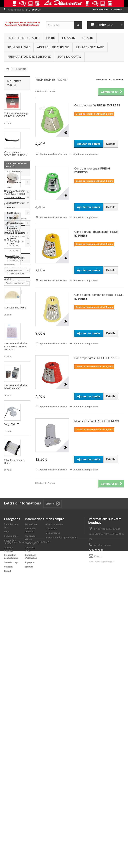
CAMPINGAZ (16, 659)
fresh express (13, 727)
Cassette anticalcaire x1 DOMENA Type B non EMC (16, 346)
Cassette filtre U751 (15, 308)
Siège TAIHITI (12, 424)
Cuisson (69, 38)
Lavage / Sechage (90, 47)
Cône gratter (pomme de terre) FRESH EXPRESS (99, 297)
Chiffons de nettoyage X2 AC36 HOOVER (16, 115)
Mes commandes (54, 800)
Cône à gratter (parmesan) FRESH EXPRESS (96, 234)
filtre (17, 732)
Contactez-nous (100, 9)
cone (8, 732)
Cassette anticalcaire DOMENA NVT (16, 387)
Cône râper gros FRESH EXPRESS (97, 358)
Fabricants (14, 630)
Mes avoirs (51, 805)
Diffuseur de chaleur (15, 233)
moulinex (10, 742)
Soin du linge (19, 47)
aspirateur (11, 752)
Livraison (14, 590)
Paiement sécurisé (19, 613)
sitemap (29, 843)
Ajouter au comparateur (86, 154)
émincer (23, 742)
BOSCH (14, 644)
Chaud (88, 38)
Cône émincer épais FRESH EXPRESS (92, 170)
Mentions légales (18, 595)
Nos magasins (17, 618)
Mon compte (55, 795)
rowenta (10, 747)
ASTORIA (14, 639)
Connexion (117, 9)
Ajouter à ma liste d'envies (53, 154)
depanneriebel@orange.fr (101, 837)
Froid (51, 38)
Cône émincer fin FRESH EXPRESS (97, 106)
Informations (16, 581)
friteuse (10, 737)
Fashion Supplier (18, 690)
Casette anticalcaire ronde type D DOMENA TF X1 (17, 194)
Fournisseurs (16, 681)
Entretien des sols (23, 38)
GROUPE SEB (17, 695)
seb (19, 737)
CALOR (13, 654)
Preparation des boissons (29, 57)
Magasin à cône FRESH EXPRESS (97, 421)
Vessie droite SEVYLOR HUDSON (16, 270)
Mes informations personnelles (62, 813)
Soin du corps (69, 57)
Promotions (31, 800)
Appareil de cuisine (53, 47)
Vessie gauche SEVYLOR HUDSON (16, 154)
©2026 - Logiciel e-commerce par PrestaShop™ (27, 859)
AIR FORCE (12, 757)
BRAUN (14, 649)
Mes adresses (53, 809)
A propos (14, 608)
